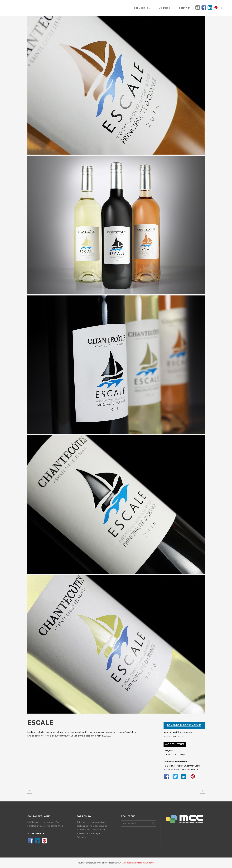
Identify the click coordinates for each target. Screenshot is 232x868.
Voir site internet (175, 744)
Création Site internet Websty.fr (139, 863)
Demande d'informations (184, 725)
